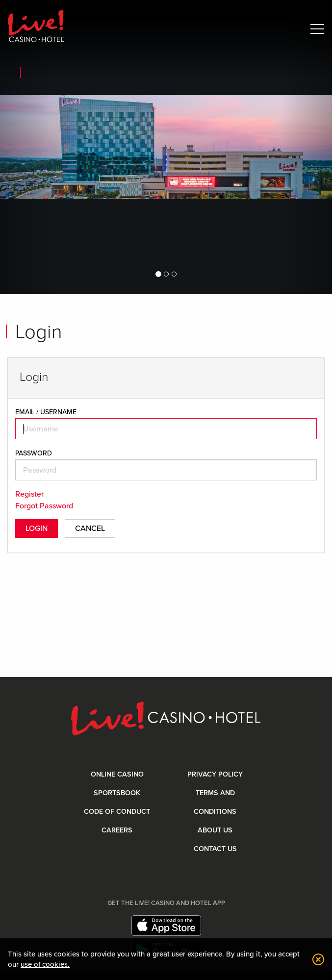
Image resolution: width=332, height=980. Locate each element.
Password (34, 453)
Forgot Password (44, 506)
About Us (215, 830)
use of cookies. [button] (45, 964)
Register (29, 494)
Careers (117, 830)
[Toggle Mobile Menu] (317, 29)
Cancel (90, 528)
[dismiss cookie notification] (316, 959)
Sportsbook (117, 793)
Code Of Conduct (117, 812)
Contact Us (215, 849)
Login (37, 528)
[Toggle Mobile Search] (297, 29)
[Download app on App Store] (166, 926)
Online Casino (117, 774)
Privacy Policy (215, 774)
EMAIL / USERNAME (46, 412)
